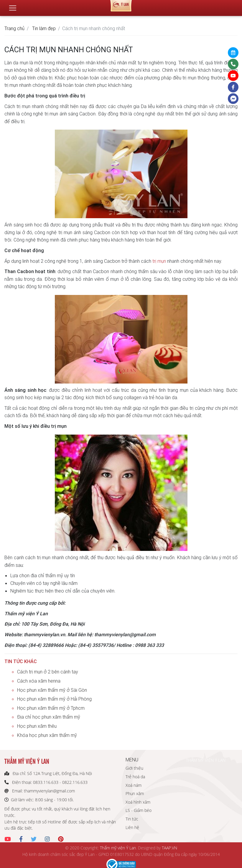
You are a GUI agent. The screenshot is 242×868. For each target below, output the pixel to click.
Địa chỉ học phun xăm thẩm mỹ (49, 717)
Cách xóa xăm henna (39, 681)
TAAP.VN (169, 848)
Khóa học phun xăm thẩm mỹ (47, 735)
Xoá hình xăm (138, 802)
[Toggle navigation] (13, 6)
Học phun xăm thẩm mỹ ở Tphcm (51, 708)
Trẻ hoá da (135, 777)
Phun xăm (135, 793)
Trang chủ (14, 28)
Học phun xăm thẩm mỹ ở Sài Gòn (52, 690)
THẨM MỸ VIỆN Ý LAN (206, 760)
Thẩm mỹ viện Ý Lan (118, 848)
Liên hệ (132, 827)
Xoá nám (134, 785)
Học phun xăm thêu (37, 726)
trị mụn (159, 261)
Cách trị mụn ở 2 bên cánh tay (48, 672)
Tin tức (132, 819)
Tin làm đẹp (44, 28)
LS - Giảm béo (139, 810)
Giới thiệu (134, 768)
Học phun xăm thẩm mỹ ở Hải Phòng (54, 699)
